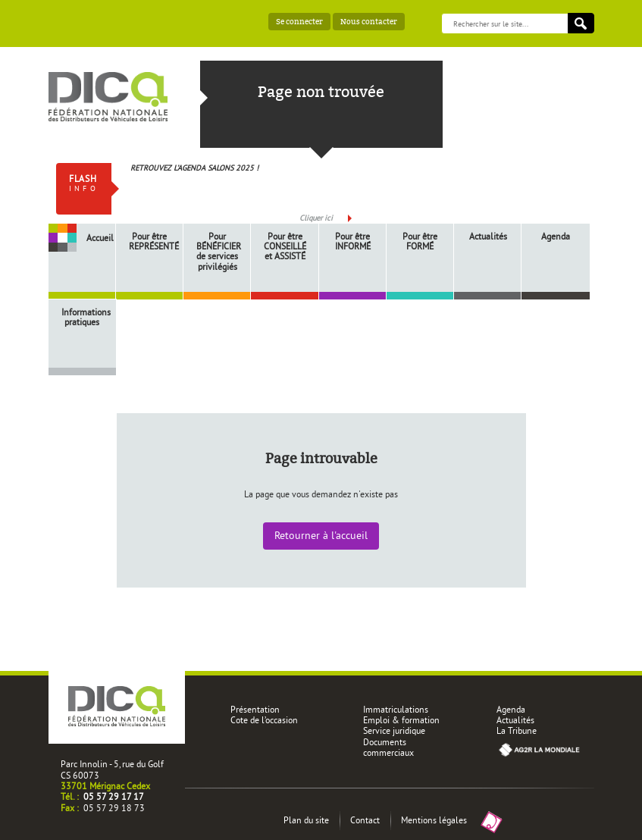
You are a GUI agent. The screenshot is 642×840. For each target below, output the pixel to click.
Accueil (100, 238)
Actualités (488, 236)
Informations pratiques (84, 317)
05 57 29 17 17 (114, 796)
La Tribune (517, 730)
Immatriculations (396, 709)
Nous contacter (369, 22)
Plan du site (306, 820)
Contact (365, 820)
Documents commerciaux (388, 747)
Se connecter (299, 22)
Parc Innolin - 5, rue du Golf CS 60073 (112, 769)
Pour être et (285, 246)
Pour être (152, 241)
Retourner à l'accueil (321, 535)
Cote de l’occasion (264, 720)
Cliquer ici (316, 218)
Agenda (556, 236)
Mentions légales (434, 820)
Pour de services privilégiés (219, 251)
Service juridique (394, 730)
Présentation (255, 709)
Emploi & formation (401, 720)
